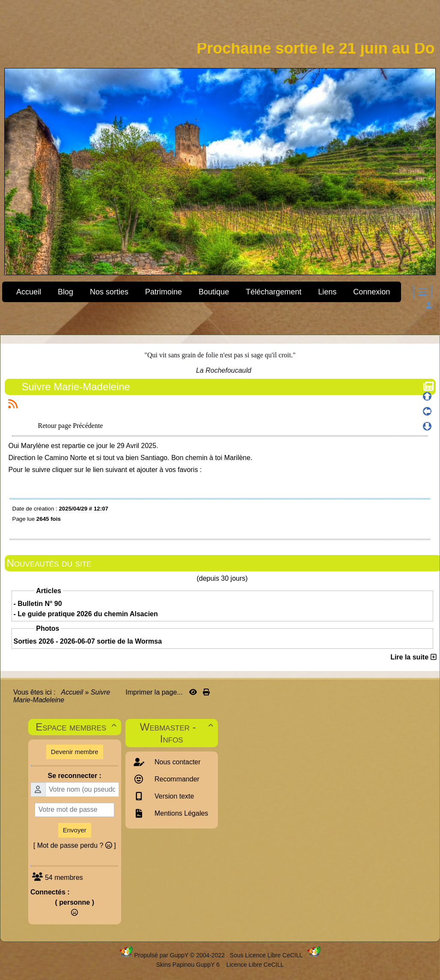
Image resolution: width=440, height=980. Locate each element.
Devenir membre (75, 752)
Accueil (72, 692)
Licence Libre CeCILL (254, 965)
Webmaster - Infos (178, 733)
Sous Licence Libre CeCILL (267, 955)
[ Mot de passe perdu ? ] (75, 845)
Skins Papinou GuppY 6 (190, 965)
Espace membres (77, 727)
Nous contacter (177, 762)
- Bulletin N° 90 (38, 604)
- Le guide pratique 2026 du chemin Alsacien (86, 614)
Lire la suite (413, 657)
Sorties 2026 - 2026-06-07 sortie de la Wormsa (88, 641)
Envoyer (75, 830)
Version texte (174, 796)
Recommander (176, 779)
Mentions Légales (181, 813)
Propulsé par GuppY (162, 955)
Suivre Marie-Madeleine (77, 387)
